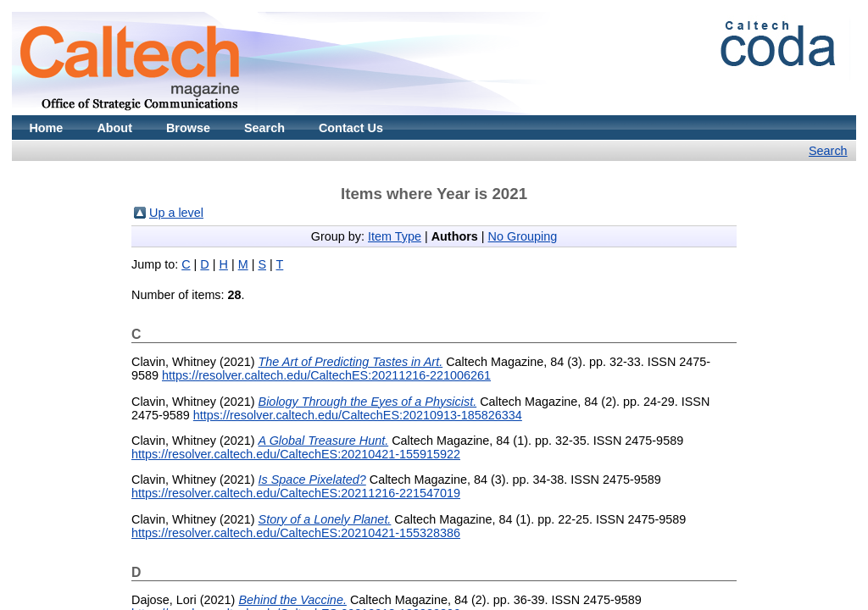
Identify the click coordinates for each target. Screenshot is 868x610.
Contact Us (351, 128)
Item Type (395, 236)
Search (264, 128)
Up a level (176, 213)
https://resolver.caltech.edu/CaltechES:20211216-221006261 (326, 375)
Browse (188, 128)
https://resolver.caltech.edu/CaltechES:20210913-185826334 (358, 415)
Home (46, 128)
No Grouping (523, 236)
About (114, 128)
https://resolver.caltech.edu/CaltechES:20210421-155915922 (296, 454)
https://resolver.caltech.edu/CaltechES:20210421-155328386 (296, 533)
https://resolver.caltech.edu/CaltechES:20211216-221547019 (296, 493)
